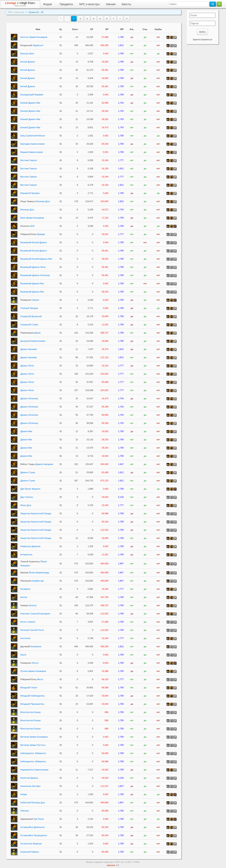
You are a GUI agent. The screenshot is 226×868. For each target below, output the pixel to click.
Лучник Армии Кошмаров (33, 671)
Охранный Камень (30, 852)
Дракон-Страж (28, 472)
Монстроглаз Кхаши (31, 712)
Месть (32, 679)
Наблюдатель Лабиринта (33, 753)
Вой (27, 226)
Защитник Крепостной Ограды (36, 513)
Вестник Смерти (29, 160)
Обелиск (25, 811)
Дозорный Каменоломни (33, 341)
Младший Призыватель (32, 704)
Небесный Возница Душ (33, 802)
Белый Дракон (28, 62)
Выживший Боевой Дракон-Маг (36, 259)
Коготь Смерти (28, 622)
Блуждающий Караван (32, 95)
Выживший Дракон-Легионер (35, 275)
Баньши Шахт (27, 53)
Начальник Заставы (31, 786)
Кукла (23, 655)
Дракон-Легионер (29, 398)
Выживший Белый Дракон (34, 242)
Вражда (33, 234)
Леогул (30, 663)
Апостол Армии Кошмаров (34, 37)
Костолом (25, 638)
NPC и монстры (89, 4)
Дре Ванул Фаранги (30, 489)
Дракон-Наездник (37, 464)
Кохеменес (31, 646)
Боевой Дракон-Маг (30, 103)
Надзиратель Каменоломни (34, 770)
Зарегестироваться (202, 39)
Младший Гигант (29, 688)
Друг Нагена (27, 497)
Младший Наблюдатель (33, 696)
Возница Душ (35, 201)
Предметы (66, 4)
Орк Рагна (32, 819)
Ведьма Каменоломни (32, 152)
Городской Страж (29, 325)
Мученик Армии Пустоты (33, 745)
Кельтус (29, 605)
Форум (48, 4)
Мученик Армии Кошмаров (34, 737)
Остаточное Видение (31, 844)
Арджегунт (32, 45)
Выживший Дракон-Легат (33, 267)
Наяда (24, 794)
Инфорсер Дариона (30, 546)
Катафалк (25, 589)
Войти (202, 32)
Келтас (24, 597)
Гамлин (30, 300)
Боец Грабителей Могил (33, 136)
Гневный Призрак (29, 308)
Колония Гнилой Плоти (32, 630)
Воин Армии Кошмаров (32, 218)
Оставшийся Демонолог (33, 827)
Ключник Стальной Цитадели (35, 614)
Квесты (126, 4)
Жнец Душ (26, 505)
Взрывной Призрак (30, 193)
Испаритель (27, 554)
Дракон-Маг (26, 431)
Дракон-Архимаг (29, 349)
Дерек (31, 333)
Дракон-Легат (27, 366)
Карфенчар (32, 581)
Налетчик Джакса (29, 778)
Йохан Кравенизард (35, 573)
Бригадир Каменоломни (33, 144)
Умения (111, 4)
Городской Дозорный (31, 316)
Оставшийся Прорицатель (34, 835)
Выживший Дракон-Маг (32, 283)
